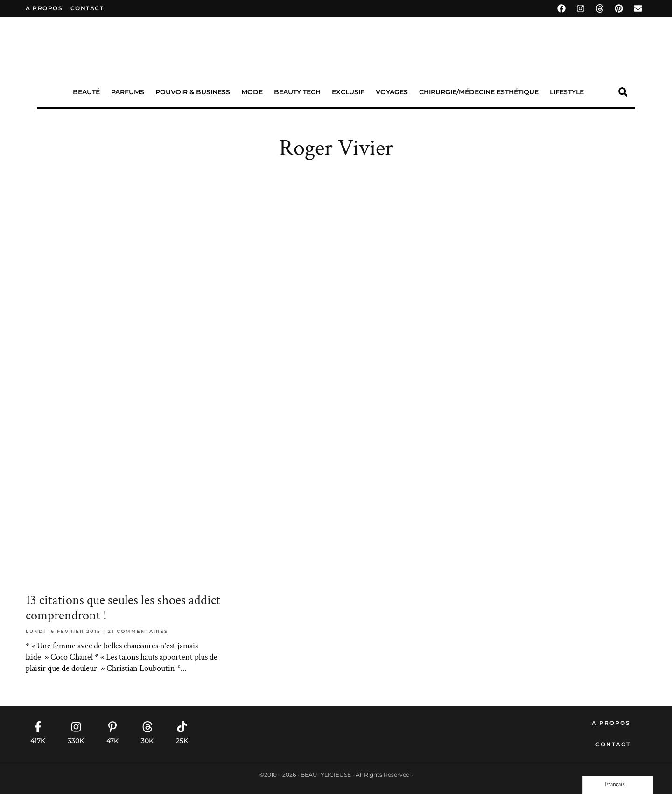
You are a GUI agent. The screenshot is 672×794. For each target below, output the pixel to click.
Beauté (86, 92)
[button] (623, 92)
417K (38, 741)
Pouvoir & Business (193, 92)
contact (87, 8)
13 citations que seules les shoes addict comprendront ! (123, 608)
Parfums (128, 92)
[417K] (38, 727)
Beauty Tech (297, 92)
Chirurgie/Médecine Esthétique (479, 92)
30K (147, 741)
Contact (613, 744)
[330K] (76, 727)
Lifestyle (567, 92)
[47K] (112, 727)
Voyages (392, 92)
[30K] (147, 727)
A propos (44, 8)
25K (182, 741)
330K (76, 741)
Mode (252, 92)
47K (112, 741)
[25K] (182, 727)
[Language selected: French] (618, 785)
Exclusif (348, 92)
